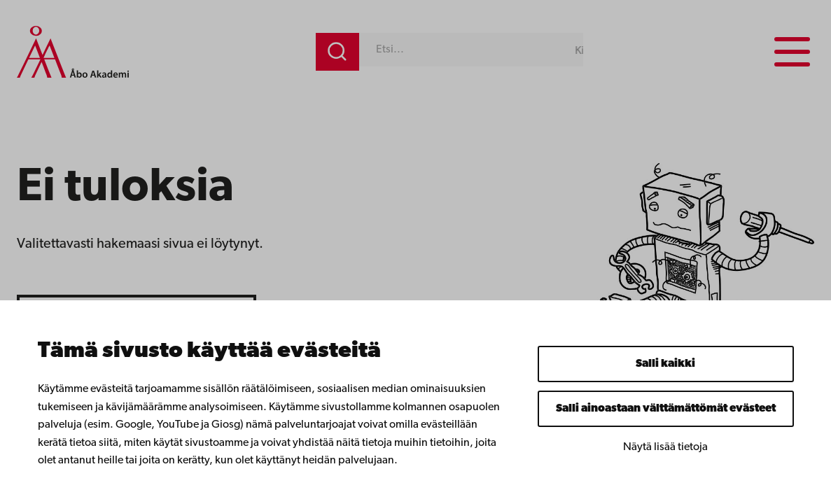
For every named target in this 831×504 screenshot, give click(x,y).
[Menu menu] (792, 52)
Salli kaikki (665, 364)
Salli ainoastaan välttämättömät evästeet (666, 409)
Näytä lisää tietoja (665, 447)
